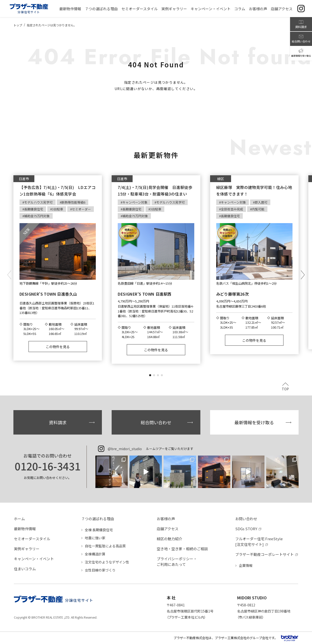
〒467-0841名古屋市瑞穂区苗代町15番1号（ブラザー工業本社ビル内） (190, 611)
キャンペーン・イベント (34, 559)
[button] (150, 375)
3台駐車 (58, 209)
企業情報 (246, 565)
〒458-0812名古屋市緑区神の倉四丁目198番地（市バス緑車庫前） (264, 611)
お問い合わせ (246, 519)
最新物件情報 (25, 529)
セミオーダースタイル (32, 539)
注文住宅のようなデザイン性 (107, 562)
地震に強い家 (95, 538)
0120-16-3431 (48, 466)
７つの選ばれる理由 (98, 519)
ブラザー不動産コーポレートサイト (264, 554)
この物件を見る (58, 347)
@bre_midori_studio (125, 449)
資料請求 (58, 422)
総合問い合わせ (156, 422)
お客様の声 (166, 519)
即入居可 (261, 202)
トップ (18, 25)
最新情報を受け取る (254, 422)
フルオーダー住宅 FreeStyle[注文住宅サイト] (259, 541)
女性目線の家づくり (100, 570)
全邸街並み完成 (232, 209)
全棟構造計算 (95, 554)
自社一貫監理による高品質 (105, 546)
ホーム (19, 519)
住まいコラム (25, 569)
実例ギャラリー (27, 549)
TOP (285, 389)
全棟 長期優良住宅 (99, 530)
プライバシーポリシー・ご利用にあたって (177, 561)
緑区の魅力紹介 (170, 539)
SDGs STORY (246, 529)
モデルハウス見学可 (38, 202)
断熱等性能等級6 (73, 202)
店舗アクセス (168, 529)
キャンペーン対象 (135, 202)
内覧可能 (258, 209)
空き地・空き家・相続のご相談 (182, 549)
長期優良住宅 (34, 209)
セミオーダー (81, 209)
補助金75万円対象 (37, 216)
